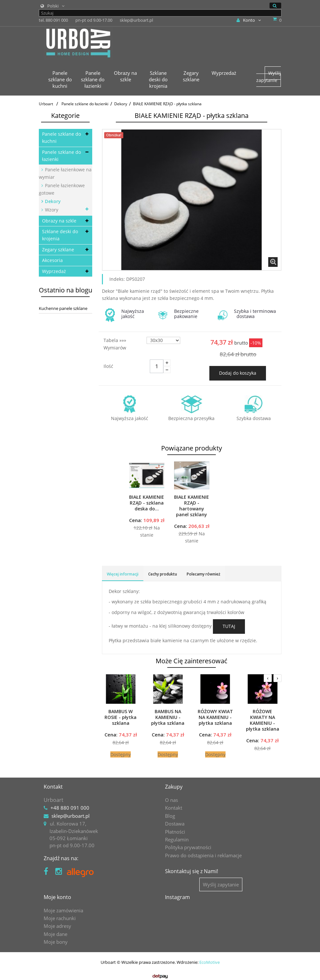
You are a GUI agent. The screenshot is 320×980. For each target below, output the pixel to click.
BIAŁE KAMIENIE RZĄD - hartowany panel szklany (192, 506)
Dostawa (175, 824)
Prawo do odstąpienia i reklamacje (203, 855)
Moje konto (57, 897)
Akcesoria (52, 260)
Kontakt (174, 808)
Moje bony (56, 942)
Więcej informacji (123, 574)
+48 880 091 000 (70, 808)
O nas (171, 800)
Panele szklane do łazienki (61, 156)
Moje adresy (57, 926)
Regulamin (177, 839)
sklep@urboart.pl (71, 816)
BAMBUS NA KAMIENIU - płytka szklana (168, 717)
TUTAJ (229, 626)
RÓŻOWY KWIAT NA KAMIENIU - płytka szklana (215, 717)
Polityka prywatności (188, 847)
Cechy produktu (163, 574)
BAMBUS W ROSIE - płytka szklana (121, 717)
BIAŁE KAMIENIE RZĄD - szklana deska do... (147, 503)
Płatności (175, 832)
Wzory (51, 210)
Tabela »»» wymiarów (116, 344)
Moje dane (55, 934)
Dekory (52, 201)
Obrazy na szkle (59, 221)
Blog (170, 816)
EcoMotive (210, 962)
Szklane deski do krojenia (60, 235)
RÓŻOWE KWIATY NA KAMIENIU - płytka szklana (263, 720)
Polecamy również (204, 574)
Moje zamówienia (63, 910)
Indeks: (117, 279)
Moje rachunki (60, 918)
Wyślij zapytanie (269, 77)
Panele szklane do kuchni (61, 137)
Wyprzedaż (54, 271)
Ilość (108, 366)
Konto (249, 20)
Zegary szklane (58, 250)
